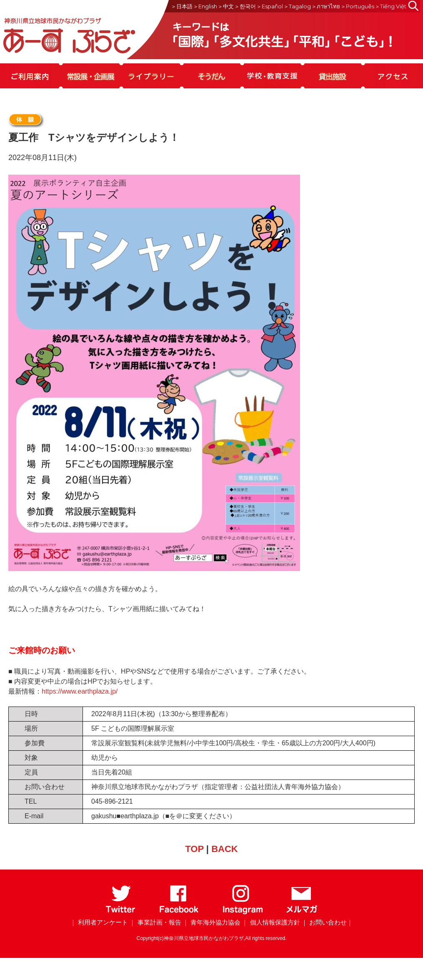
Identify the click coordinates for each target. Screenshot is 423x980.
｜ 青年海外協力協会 (211, 922)
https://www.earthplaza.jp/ (80, 691)
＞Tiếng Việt (390, 6)
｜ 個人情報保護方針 (271, 922)
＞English (205, 6)
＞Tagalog (297, 6)
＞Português (357, 6)
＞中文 (226, 6)
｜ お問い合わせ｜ (327, 922)
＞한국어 (245, 6)
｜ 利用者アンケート (99, 922)
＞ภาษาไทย (326, 6)
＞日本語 (182, 6)
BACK (225, 849)
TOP (194, 849)
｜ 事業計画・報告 (155, 922)
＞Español (270, 6)
